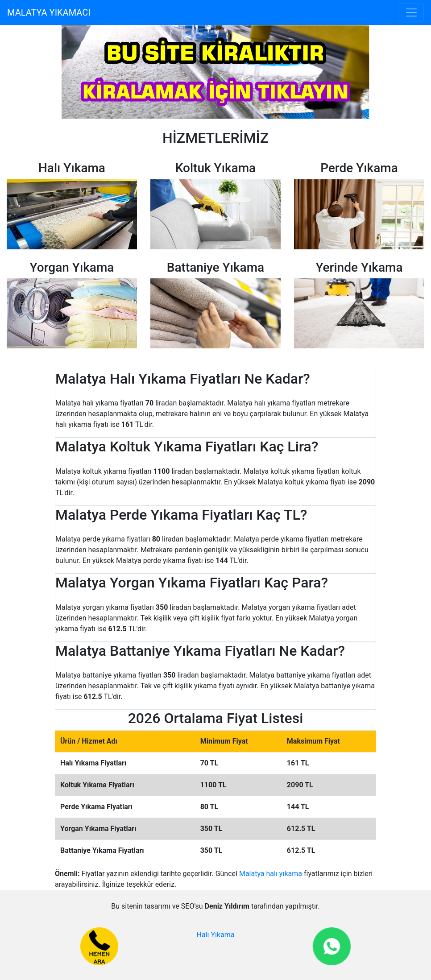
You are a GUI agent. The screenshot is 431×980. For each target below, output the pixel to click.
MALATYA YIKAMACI (49, 12)
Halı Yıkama (215, 935)
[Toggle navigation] (411, 12)
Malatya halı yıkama (271, 874)
